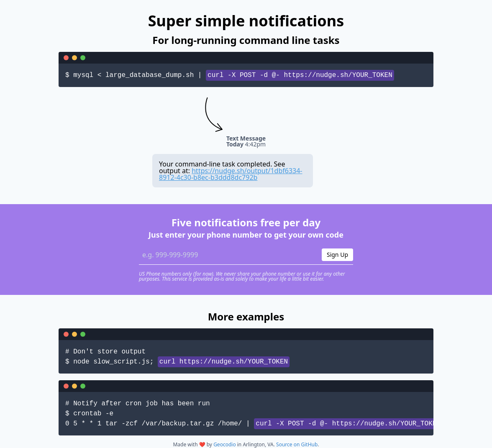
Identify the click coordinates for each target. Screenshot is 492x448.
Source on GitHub (297, 444)
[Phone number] (228, 255)
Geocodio (225, 444)
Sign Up (337, 255)
